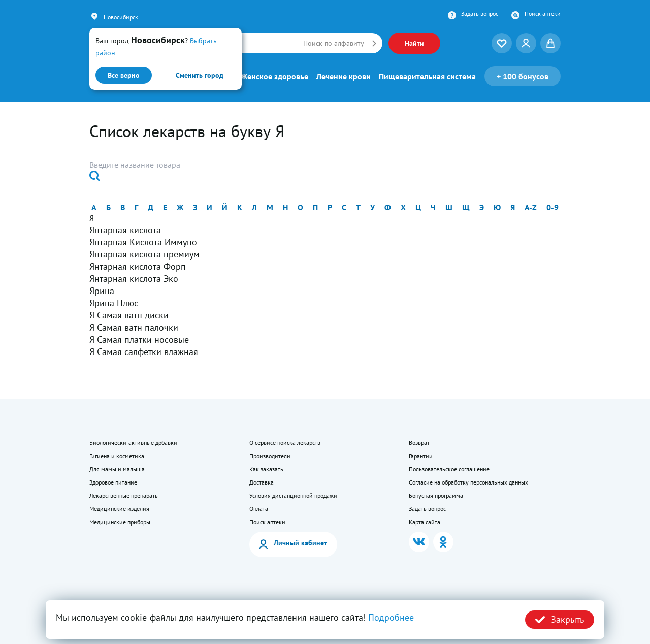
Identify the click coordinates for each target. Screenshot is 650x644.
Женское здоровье (274, 76)
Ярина (102, 291)
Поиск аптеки (543, 14)
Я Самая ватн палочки (134, 327)
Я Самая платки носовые (139, 340)
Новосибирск (121, 17)
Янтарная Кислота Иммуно (143, 242)
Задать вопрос (480, 14)
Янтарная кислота (125, 230)
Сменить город (200, 75)
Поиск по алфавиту (334, 43)
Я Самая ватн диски (129, 315)
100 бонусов (523, 76)
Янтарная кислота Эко (134, 279)
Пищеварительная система (427, 76)
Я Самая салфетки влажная (144, 352)
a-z (531, 207)
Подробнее (391, 617)
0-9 (552, 207)
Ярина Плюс (114, 303)
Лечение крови (344, 76)
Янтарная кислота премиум (144, 254)
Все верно (124, 75)
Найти (414, 43)
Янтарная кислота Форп (138, 266)
